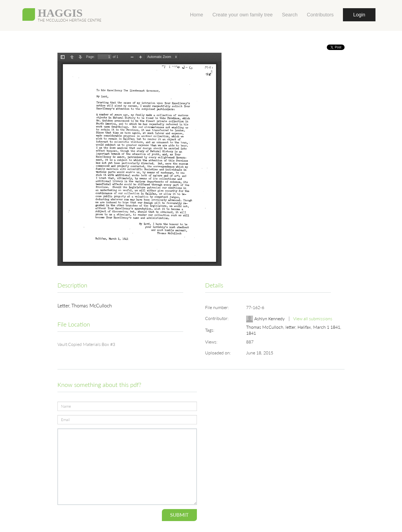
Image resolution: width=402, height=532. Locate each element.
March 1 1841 (327, 327)
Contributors (320, 15)
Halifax (304, 327)
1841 (251, 333)
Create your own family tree (243, 15)
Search (290, 15)
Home (197, 15)
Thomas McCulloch (265, 327)
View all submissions (313, 318)
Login (359, 15)
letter (290, 327)
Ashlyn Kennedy (270, 318)
